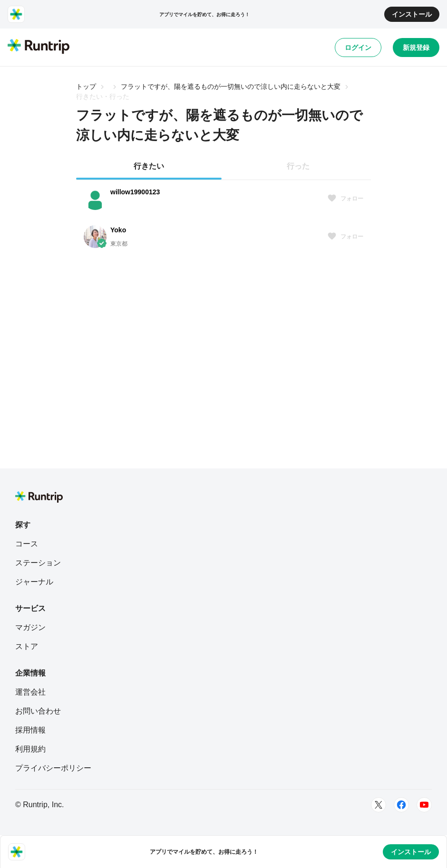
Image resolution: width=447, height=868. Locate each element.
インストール (412, 14)
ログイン (358, 48)
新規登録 (416, 48)
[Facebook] (401, 805)
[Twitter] (379, 805)
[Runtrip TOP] (39, 47)
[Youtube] (424, 805)
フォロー (345, 199)
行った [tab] (298, 166)
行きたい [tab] (149, 166)
